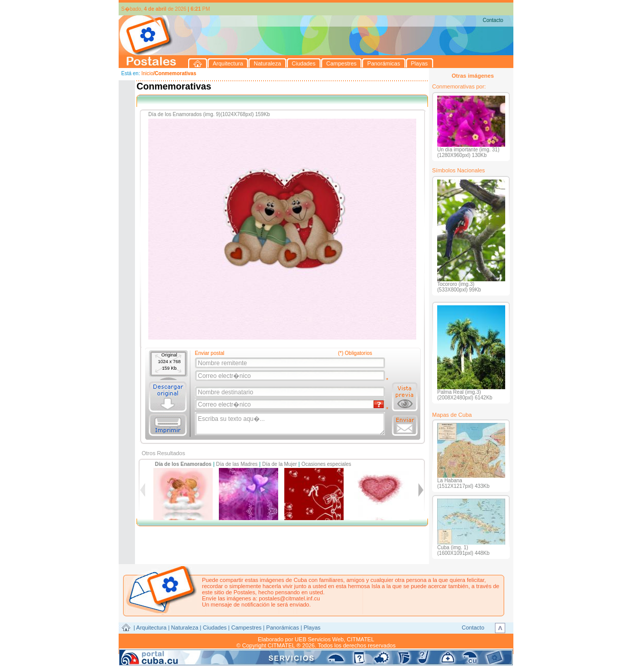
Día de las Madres (237, 464)
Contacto (493, 20)
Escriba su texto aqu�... (291, 424)
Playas (312, 628)
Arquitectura (151, 628)
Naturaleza (185, 628)
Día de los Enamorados (183, 464)
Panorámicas (283, 628)
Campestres (246, 628)
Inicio (147, 73)
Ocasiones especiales (326, 464)
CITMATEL (360, 639)
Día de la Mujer (280, 464)
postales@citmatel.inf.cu (289, 598)
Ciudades (215, 628)
